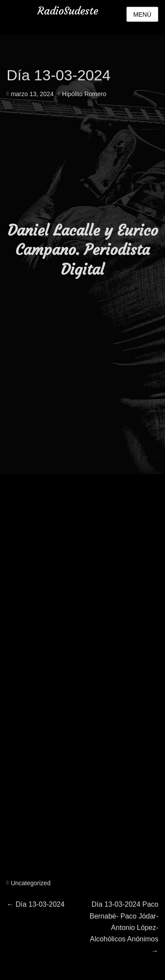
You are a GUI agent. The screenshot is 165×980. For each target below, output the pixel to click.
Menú (142, 14)
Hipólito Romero (84, 94)
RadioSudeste (68, 11)
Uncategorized (30, 883)
